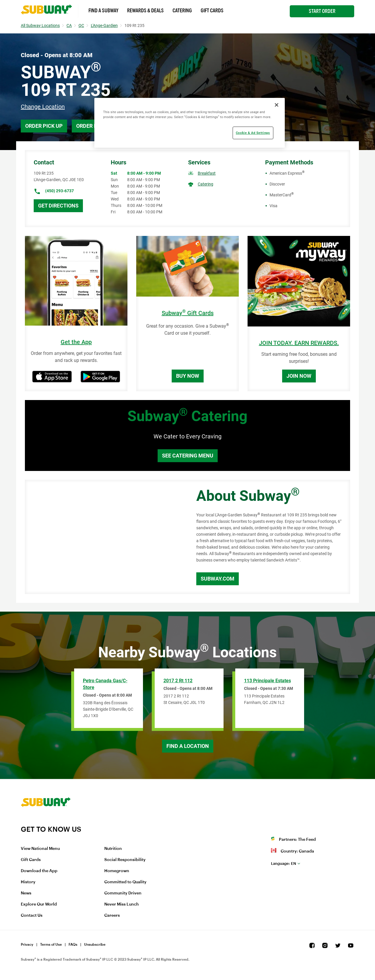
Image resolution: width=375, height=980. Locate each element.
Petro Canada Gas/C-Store (105, 684)
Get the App (76, 342)
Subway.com (218, 579)
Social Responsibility (125, 860)
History (28, 882)
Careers (112, 916)
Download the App (39, 871)
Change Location (43, 107)
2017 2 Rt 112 (178, 681)
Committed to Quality (125, 882)
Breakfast (207, 173)
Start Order (322, 11)
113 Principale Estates (267, 681)
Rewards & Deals (145, 11)
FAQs (73, 945)
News (26, 893)
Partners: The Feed (297, 840)
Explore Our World (39, 904)
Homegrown (117, 871)
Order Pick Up (44, 126)
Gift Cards (212, 11)
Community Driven (123, 893)
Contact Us (32, 916)
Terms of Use (51, 945)
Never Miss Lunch (122, 904)
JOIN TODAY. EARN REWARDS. (299, 343)
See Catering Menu (188, 456)
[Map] (104, 537)
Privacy (27, 945)
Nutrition (113, 849)
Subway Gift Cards (188, 313)
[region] (190, 123)
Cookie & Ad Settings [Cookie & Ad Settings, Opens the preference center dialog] (253, 133)
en (284, 864)
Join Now (299, 376)
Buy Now (188, 376)
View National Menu (40, 849)
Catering (182, 11)
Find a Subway (103, 11)
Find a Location (188, 746)
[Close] (277, 105)
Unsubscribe (95, 945)
